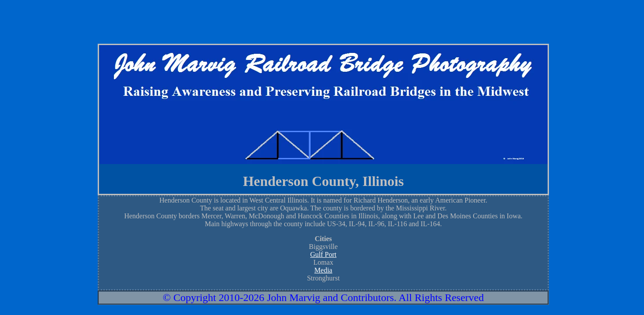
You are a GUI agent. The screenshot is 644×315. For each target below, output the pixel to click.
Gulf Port (323, 254)
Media (324, 270)
